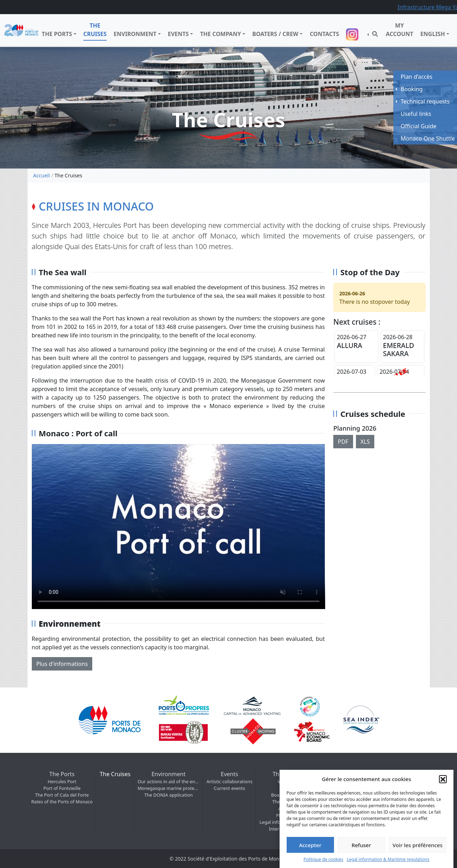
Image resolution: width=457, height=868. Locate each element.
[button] (443, 779)
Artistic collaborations (229, 781)
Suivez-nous (353, 34)
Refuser (361, 845)
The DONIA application (168, 795)
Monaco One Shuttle (428, 138)
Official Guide (419, 126)
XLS (365, 442)
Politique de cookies (323, 859)
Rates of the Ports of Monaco (62, 802)
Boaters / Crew (276, 34)
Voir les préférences (418, 845)
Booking (412, 89)
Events (178, 34)
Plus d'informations (62, 664)
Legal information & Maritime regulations (388, 859)
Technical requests (425, 101)
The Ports (57, 34)
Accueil (42, 175)
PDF (343, 442)
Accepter (310, 845)
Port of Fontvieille (62, 788)
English (433, 34)
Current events (230, 788)
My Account (399, 30)
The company (221, 34)
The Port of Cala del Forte (62, 795)
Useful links (416, 114)
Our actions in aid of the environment (168, 781)
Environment (135, 34)
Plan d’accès (417, 77)
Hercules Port (62, 781)
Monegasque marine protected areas (168, 788)
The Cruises (95, 30)
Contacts (324, 34)
